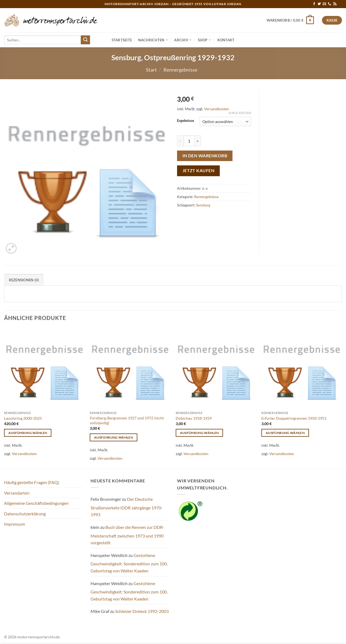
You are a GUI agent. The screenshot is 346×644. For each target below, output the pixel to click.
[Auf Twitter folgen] (319, 4)
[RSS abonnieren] (335, 4)
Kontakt (226, 40)
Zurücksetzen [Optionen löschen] (240, 113)
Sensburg (203, 205)
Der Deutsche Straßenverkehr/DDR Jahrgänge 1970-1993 (127, 507)
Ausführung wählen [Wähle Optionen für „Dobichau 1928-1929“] (199, 433)
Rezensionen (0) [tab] (24, 280)
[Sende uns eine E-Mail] (324, 4)
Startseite (122, 40)
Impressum (14, 524)
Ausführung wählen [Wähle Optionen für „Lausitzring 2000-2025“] (28, 433)
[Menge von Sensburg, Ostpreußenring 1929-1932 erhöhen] (198, 141)
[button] (290, 20)
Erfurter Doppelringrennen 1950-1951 (294, 418)
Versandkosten (217, 109)
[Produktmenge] (189, 141)
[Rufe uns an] (330, 4)
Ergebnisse (186, 121)
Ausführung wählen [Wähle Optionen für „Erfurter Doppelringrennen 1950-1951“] (285, 433)
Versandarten (17, 493)
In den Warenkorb (205, 156)
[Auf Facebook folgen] (314, 4)
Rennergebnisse (180, 70)
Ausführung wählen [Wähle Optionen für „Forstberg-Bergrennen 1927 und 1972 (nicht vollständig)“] (114, 437)
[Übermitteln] (85, 40)
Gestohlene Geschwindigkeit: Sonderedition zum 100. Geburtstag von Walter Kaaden (129, 563)
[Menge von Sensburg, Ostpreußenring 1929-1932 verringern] (180, 141)
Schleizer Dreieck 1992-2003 (142, 611)
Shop (204, 40)
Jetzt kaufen (199, 171)
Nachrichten (153, 40)
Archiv (183, 40)
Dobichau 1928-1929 (194, 418)
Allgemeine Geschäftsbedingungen (36, 503)
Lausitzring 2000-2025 (23, 418)
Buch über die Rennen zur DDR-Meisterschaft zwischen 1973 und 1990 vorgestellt (127, 535)
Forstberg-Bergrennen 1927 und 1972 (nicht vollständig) (127, 421)
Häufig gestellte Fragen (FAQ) (32, 482)
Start (151, 70)
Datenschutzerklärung (25, 514)
